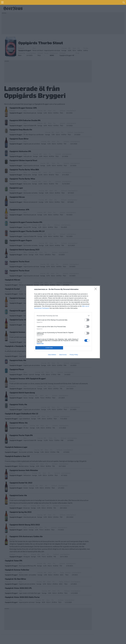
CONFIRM (49, 348)
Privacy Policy (74, 355)
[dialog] (63, 322)
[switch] (87, 320)
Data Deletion (52, 355)
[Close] (96, 289)
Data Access (63, 355)
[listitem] (63, 316)
